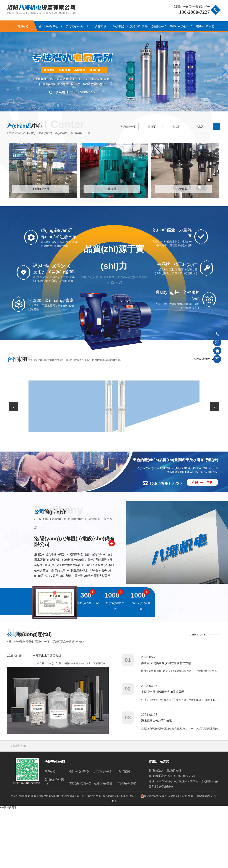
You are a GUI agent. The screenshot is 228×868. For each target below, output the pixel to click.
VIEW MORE (202, 418)
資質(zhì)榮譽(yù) (153, 26)
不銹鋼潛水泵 (128, 127)
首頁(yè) (23, 26)
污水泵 (200, 127)
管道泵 (152, 127)
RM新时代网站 (8, 866)
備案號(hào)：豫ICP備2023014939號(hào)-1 (112, 855)
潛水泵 (176, 127)
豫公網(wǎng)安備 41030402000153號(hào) (165, 855)
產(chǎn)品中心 (48, 26)
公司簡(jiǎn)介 (75, 26)
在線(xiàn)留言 (179, 26)
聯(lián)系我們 (205, 26)
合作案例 (101, 26)
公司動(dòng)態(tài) (127, 26)
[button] (111, 108)
